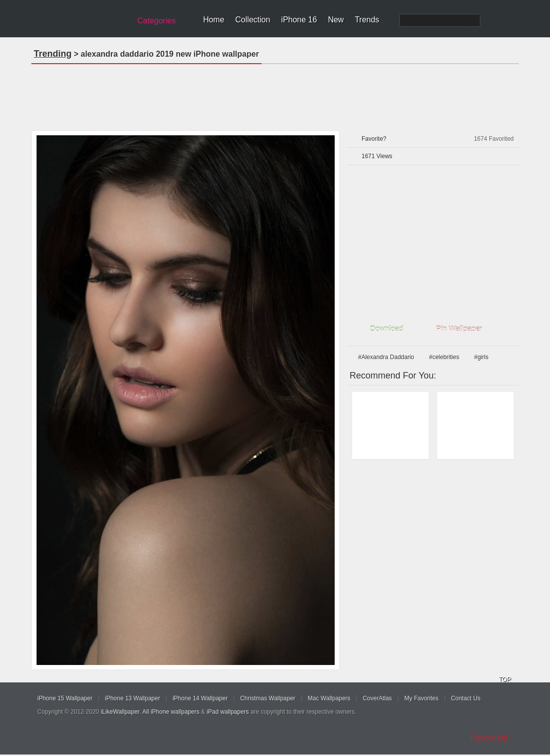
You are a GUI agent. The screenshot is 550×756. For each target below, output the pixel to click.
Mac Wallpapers (329, 698)
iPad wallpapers (228, 712)
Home (214, 20)
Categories (156, 21)
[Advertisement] (275, 94)
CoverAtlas (377, 698)
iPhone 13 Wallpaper (133, 698)
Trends (367, 20)
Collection (253, 20)
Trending (53, 54)
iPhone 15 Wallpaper (65, 698)
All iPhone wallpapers (171, 712)
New (336, 20)
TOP (505, 679)
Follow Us (489, 738)
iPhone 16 (299, 20)
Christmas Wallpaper (268, 698)
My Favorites (421, 698)
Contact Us (466, 698)
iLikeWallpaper (120, 712)
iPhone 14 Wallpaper (200, 698)
